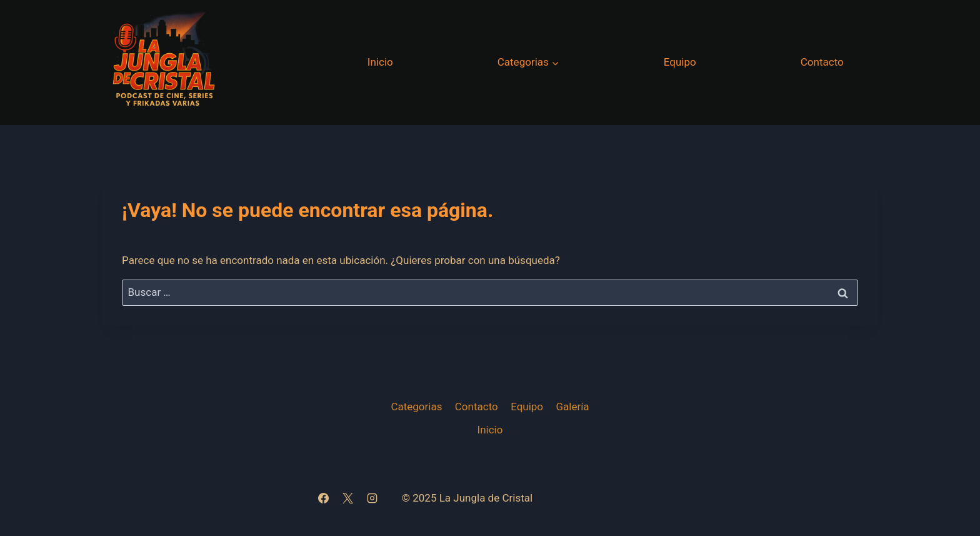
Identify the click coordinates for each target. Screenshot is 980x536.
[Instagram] (372, 498)
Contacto (822, 62)
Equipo (680, 62)
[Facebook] (324, 498)
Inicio (380, 62)
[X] (348, 498)
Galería (572, 407)
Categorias (416, 407)
